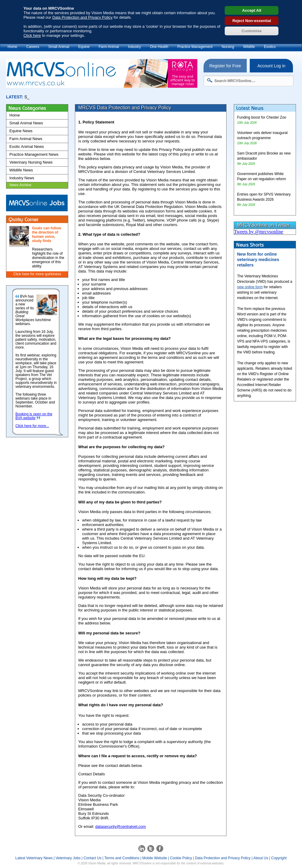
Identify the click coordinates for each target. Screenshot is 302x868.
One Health (159, 47)
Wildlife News (21, 170)
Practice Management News (34, 154)
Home (12, 47)
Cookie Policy (181, 858)
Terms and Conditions (122, 858)
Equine (84, 47)
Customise (252, 31)
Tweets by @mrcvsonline (259, 232)
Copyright (279, 858)
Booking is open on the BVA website (34, 416)
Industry (135, 47)
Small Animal (59, 47)
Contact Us (93, 858)
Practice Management (195, 47)
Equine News (21, 131)
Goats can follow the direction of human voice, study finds (47, 235)
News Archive (20, 185)
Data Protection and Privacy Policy (82, 17)
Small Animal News (26, 123)
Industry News (22, 178)
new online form (250, 287)
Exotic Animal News (27, 147)
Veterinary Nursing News (31, 162)
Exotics (270, 47)
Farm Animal (109, 47)
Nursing (228, 47)
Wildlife (249, 47)
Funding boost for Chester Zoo (262, 117)
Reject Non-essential (252, 21)
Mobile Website (155, 858)
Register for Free (225, 66)
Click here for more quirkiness (37, 274)
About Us (261, 858)
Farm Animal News (26, 139)
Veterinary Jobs (68, 858)
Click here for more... (32, 426)
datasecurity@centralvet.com (120, 827)
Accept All (252, 10)
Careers (33, 47)
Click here (32, 35)
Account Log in (271, 66)
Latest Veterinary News (34, 858)
